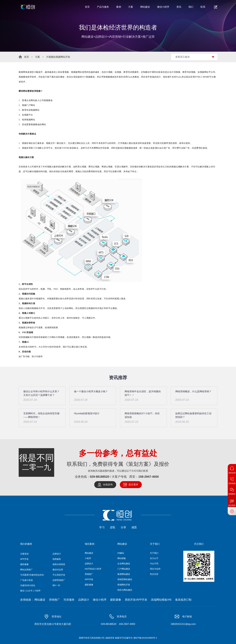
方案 (131, 7)
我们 (191, 7)
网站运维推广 (26, 570)
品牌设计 (57, 554)
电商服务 (57, 559)
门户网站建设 (124, 569)
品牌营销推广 (59, 580)
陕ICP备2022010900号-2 (145, 638)
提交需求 (133, 485)
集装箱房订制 (183, 600)
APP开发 (24, 559)
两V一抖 (56, 585)
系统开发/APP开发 (136, 600)
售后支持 (154, 574)
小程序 (88, 558)
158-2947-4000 (149, 477)
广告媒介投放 (26, 580)
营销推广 (89, 574)
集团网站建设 (124, 574)
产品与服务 (103, 7)
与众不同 (154, 564)
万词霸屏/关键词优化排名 (32, 575)
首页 (87, 7)
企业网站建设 (124, 564)
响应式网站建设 (125, 590)
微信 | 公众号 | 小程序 (30, 591)
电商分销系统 (59, 564)
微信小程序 (163, 7)
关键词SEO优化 (28, 585)
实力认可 (154, 558)
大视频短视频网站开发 (58, 57)
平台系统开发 (59, 575)
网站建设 (145, 7)
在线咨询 (108, 485)
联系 (203, 7)
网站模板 (122, 558)
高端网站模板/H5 (161, 600)
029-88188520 (100, 477)
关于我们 (154, 553)
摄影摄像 (24, 564)
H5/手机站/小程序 (93, 569)
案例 (119, 7)
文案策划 (24, 554)
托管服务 (69, 600)
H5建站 (121, 553)
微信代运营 (58, 570)
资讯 (179, 7)
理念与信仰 (155, 569)
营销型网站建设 (125, 579)
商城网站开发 (124, 585)
